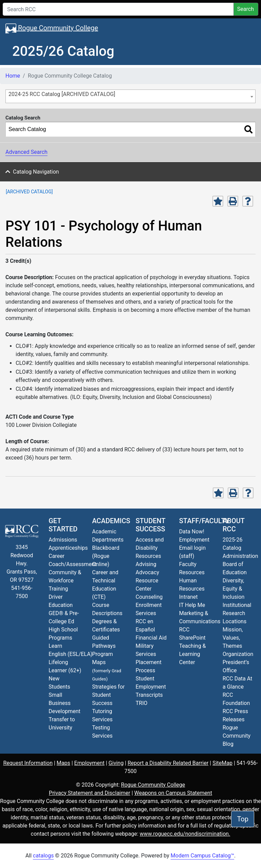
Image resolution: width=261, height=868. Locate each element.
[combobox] (130, 96)
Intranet (188, 597)
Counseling (149, 597)
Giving (116, 763)
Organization (238, 654)
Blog (237, 736)
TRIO (142, 703)
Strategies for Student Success (108, 695)
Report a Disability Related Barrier (168, 763)
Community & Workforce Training (65, 581)
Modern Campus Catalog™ (202, 856)
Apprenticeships (68, 548)
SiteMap (222, 763)
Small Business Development (65, 703)
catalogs (43, 856)
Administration (240, 556)
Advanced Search (27, 152)
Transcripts (149, 695)
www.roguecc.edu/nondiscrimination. (185, 834)
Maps (64, 763)
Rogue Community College (52, 28)
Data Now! (192, 532)
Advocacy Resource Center (147, 581)
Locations (234, 621)
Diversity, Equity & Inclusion (233, 589)
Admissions (63, 540)
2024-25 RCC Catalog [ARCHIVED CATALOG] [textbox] (62, 94)
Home (13, 76)
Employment (194, 540)
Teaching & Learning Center (193, 654)
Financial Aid (151, 638)
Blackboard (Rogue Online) (106, 556)
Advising (146, 564)
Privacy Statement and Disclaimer (90, 793)
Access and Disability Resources (150, 548)
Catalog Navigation (36, 172)
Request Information (28, 763)
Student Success (150, 525)
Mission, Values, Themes (233, 638)
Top (243, 819)
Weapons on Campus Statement (173, 793)
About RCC (233, 525)
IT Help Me (192, 605)
